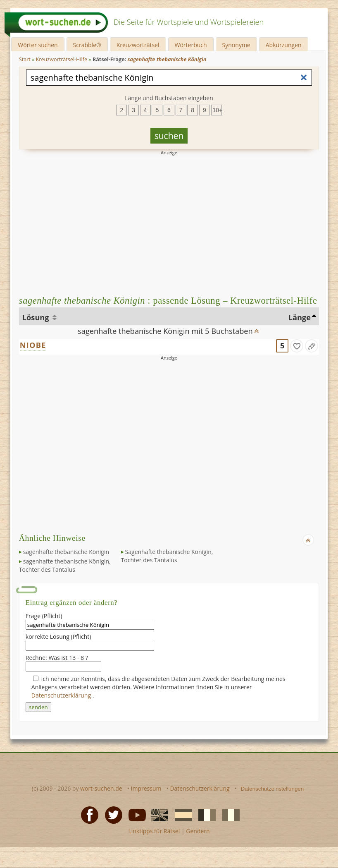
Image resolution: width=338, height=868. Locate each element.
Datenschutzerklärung (62, 695)
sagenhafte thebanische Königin (66, 552)
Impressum (146, 788)
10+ (217, 110)
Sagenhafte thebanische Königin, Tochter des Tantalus (167, 556)
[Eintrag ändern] (312, 346)
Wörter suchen (38, 45)
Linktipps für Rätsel (154, 831)
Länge (300, 317)
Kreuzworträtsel (138, 45)
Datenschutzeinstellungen (273, 789)
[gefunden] (297, 346)
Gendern (198, 831)
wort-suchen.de (101, 788)
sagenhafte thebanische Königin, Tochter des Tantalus (65, 565)
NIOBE (33, 345)
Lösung (37, 317)
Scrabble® (87, 45)
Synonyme (236, 45)
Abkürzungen (284, 45)
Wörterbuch (191, 45)
